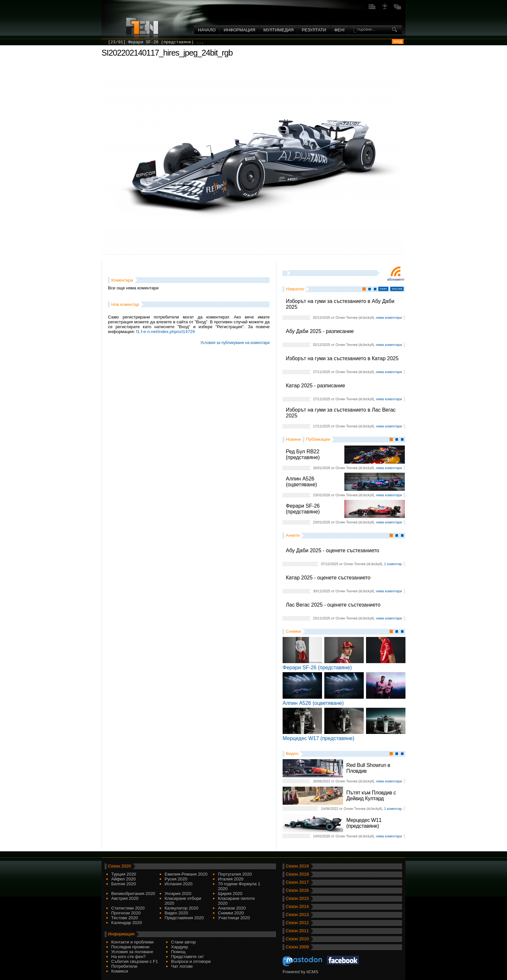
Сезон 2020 (119, 866)
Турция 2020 (124, 874)
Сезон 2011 (297, 931)
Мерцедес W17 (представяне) (318, 738)
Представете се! (187, 957)
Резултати (314, 30)
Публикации (318, 439)
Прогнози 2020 (126, 913)
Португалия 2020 (235, 874)
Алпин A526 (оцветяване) (301, 482)
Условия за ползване (132, 952)
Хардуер (180, 947)
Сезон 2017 (297, 882)
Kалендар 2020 (127, 923)
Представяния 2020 (184, 918)
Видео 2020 (176, 913)
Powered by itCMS (300, 972)
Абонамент (396, 279)
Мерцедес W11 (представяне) (364, 823)
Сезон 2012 (297, 923)
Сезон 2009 (297, 947)
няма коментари (389, 318)
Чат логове (182, 966)
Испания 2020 (178, 884)
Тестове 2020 (125, 918)
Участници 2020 (234, 918)
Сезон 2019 (297, 866)
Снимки (293, 631)
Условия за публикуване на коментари (235, 343)
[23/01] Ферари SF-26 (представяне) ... (156, 42)
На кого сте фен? (129, 957)
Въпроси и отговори (191, 961)
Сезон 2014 (297, 906)
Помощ (178, 952)
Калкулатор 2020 (181, 908)
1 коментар (393, 564)
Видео (292, 754)
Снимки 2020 (231, 913)
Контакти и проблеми (132, 942)
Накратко (295, 289)
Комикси (120, 971)
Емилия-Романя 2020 (186, 874)
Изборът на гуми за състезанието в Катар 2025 (342, 358)
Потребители (124, 966)
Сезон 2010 (297, 939)
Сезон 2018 (297, 874)
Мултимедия (278, 30)
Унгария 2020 (178, 894)
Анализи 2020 (232, 908)
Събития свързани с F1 (135, 961)
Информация (240, 30)
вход (398, 41)
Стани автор (183, 942)
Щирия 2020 (230, 894)
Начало (207, 30)
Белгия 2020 (124, 884)
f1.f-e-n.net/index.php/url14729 (166, 332)
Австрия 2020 (125, 898)
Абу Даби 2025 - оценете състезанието (333, 550)
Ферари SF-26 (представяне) (303, 509)
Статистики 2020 (128, 908)
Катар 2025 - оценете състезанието (328, 578)
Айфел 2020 (123, 879)
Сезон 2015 (297, 898)
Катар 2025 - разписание (315, 386)
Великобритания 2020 (133, 894)
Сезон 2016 (297, 890)
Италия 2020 (231, 879)
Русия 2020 (176, 879)
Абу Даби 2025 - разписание (320, 331)
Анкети (293, 535)
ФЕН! (340, 30)
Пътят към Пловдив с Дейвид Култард (371, 796)
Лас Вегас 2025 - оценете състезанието (333, 605)
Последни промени (130, 947)
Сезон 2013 (297, 915)
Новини (293, 439)
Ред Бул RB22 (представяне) (303, 454)
